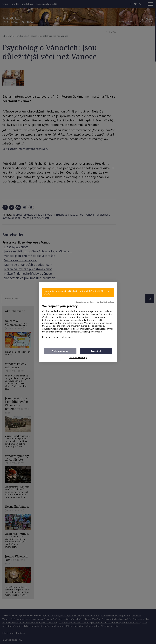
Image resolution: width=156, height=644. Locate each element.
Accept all (96, 351)
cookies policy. (67, 337)
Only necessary (60, 351)
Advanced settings (78, 357)
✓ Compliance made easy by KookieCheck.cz (94, 302)
